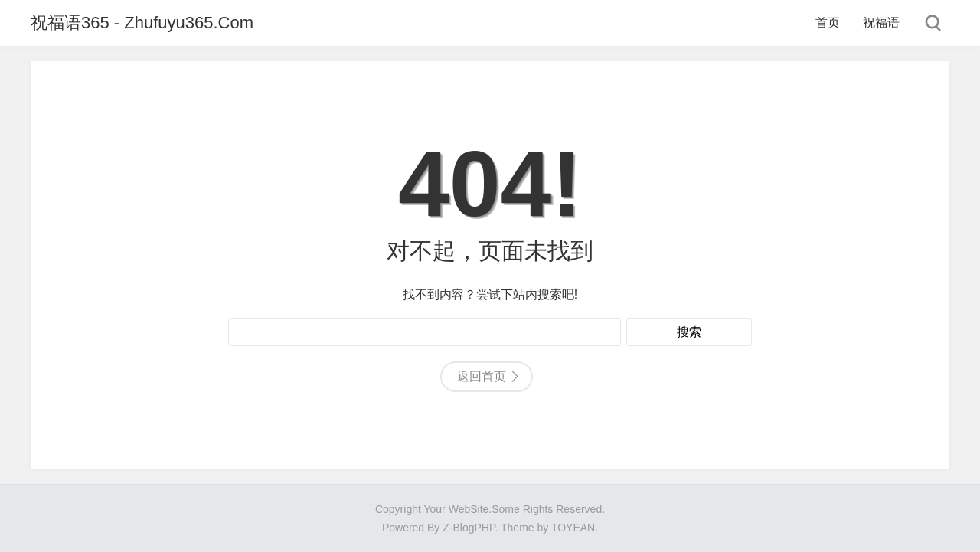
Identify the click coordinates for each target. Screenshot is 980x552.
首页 (828, 23)
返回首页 (482, 376)
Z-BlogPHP (469, 528)
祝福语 (881, 23)
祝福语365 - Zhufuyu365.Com (142, 23)
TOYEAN (573, 528)
